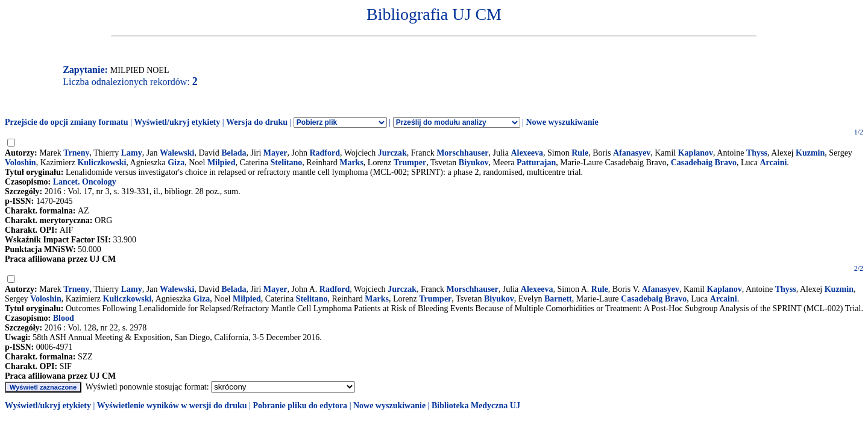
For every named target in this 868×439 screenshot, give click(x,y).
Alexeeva (527, 153)
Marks (351, 163)
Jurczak (392, 153)
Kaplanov (696, 153)
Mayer (275, 153)
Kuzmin (810, 153)
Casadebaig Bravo (704, 163)
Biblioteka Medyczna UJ (476, 406)
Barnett (558, 299)
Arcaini (773, 163)
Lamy (132, 153)
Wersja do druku (257, 122)
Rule (580, 153)
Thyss (757, 153)
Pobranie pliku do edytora (300, 406)
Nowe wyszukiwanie (562, 122)
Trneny (76, 153)
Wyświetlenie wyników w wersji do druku (172, 406)
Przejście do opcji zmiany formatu (67, 122)
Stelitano (286, 163)
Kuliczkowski (102, 163)
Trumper (410, 163)
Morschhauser (462, 153)
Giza (176, 163)
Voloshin (20, 163)
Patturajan (536, 163)
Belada (234, 153)
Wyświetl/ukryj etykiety (177, 122)
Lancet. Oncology (85, 182)
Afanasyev (632, 153)
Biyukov (474, 163)
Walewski (177, 153)
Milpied (222, 163)
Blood (64, 318)
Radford (325, 153)
